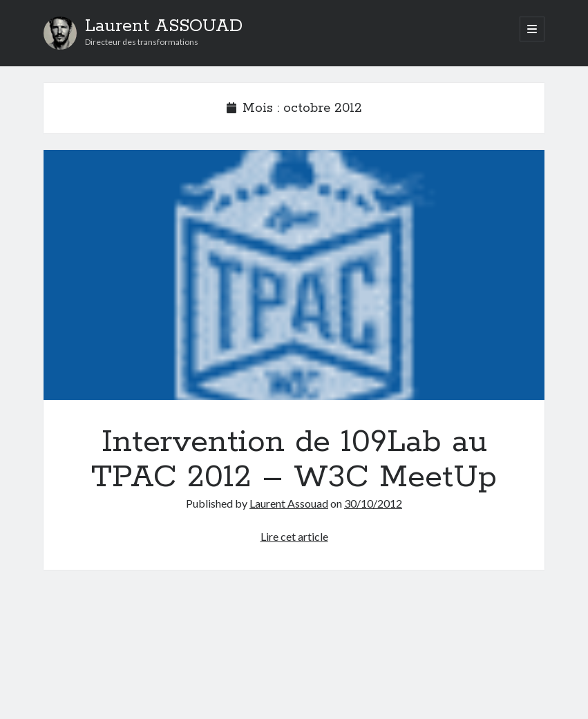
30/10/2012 (373, 503)
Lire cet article (294, 536)
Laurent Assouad (289, 503)
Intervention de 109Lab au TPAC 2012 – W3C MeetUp (294, 275)
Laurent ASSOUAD (164, 26)
